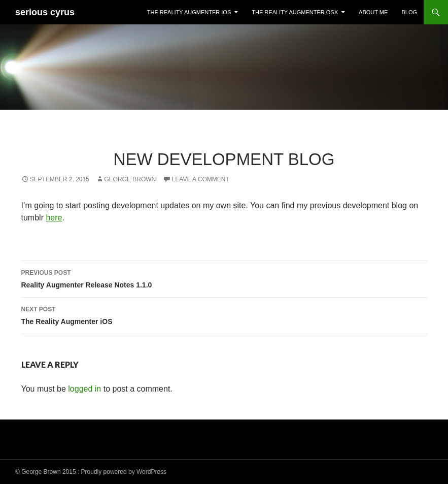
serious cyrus (45, 12)
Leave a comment (201, 179)
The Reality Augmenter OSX (295, 12)
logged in (84, 389)
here (54, 218)
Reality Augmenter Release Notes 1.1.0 (224, 278)
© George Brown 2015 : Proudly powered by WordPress (91, 472)
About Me (373, 12)
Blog (409, 12)
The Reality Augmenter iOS (189, 12)
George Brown (130, 179)
